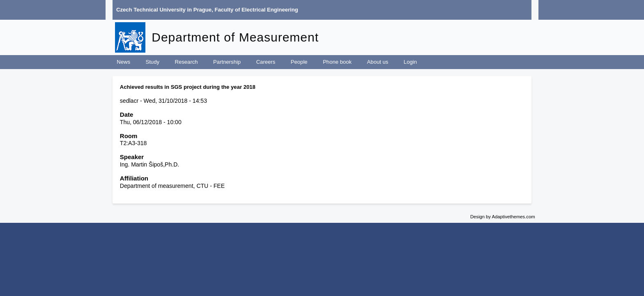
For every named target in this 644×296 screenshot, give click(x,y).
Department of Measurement (235, 37)
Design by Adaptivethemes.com (503, 217)
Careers (266, 62)
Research (186, 62)
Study (152, 62)
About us (378, 62)
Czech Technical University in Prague (164, 10)
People (299, 62)
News (123, 62)
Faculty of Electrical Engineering (256, 10)
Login (410, 62)
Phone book (337, 62)
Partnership (227, 62)
